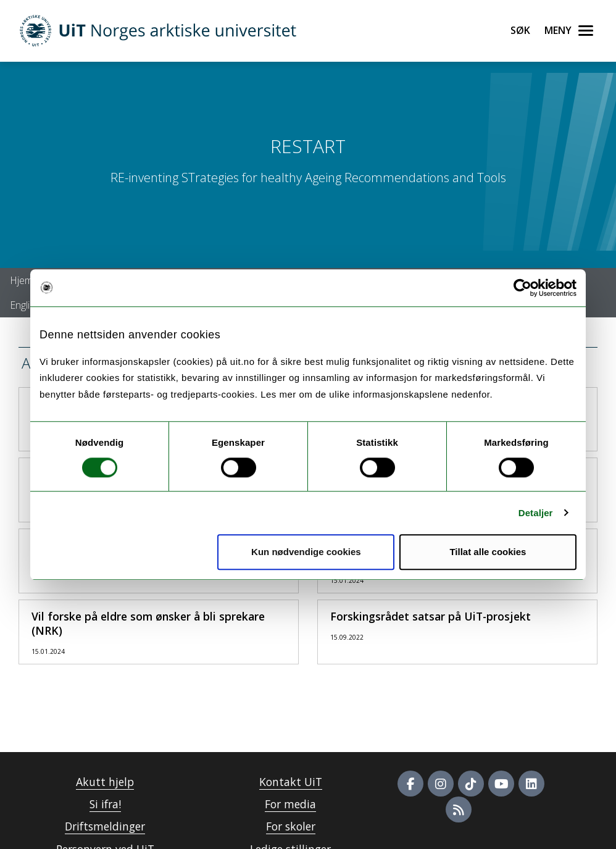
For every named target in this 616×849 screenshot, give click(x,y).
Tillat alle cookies (488, 552)
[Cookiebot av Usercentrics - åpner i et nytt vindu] (522, 288)
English (25, 305)
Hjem (21, 280)
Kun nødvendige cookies (306, 552)
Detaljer (536, 513)
